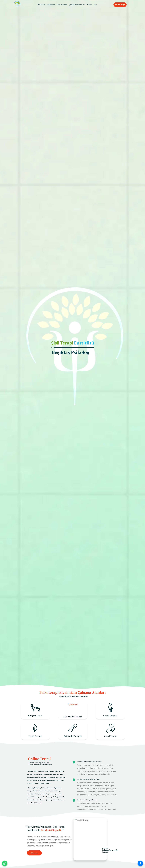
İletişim (89, 5)
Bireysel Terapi (35, 716)
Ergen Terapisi (35, 736)
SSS (95, 5)
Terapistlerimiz (62, 5)
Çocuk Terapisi (110, 716)
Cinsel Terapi (110, 736)
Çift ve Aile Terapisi (73, 717)
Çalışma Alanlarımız (77, 5)
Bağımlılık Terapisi (73, 736)
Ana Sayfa (41, 5)
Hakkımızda (51, 5)
